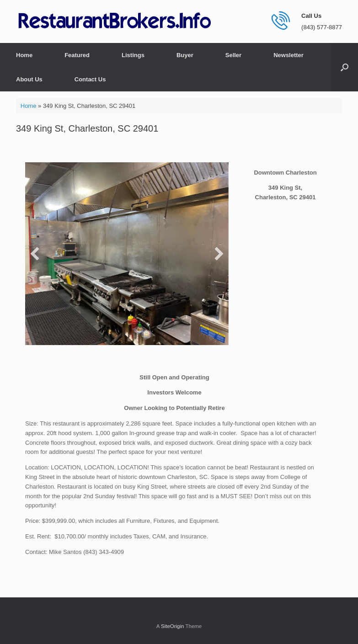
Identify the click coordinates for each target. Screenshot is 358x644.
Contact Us (90, 79)
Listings (133, 55)
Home (24, 55)
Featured (77, 55)
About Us (29, 79)
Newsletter (289, 55)
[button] (345, 67)
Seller (233, 55)
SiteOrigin (173, 626)
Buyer (185, 55)
